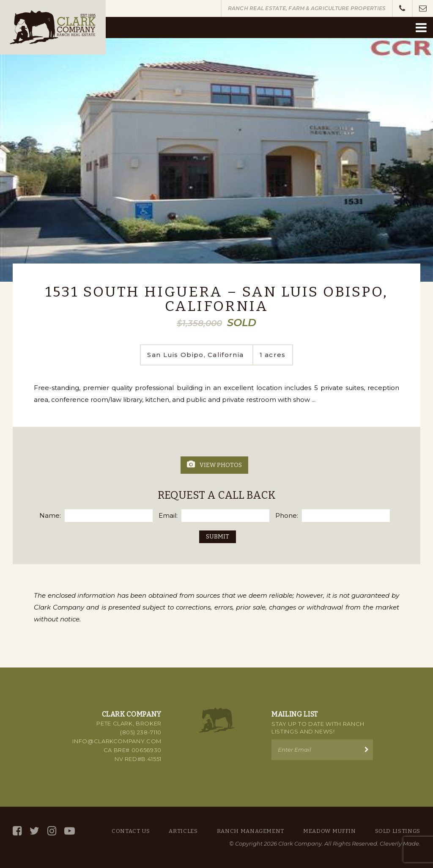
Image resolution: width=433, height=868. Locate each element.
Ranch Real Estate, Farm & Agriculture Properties (307, 8)
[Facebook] (17, 831)
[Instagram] (52, 831)
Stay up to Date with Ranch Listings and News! (318, 728)
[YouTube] (70, 831)
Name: (50, 515)
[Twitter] (34, 831)
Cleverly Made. (400, 843)
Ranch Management (251, 831)
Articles (183, 831)
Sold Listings (398, 831)
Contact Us (131, 831)
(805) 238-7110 (141, 732)
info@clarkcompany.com (117, 741)
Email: (168, 515)
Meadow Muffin (329, 831)
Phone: (287, 515)
